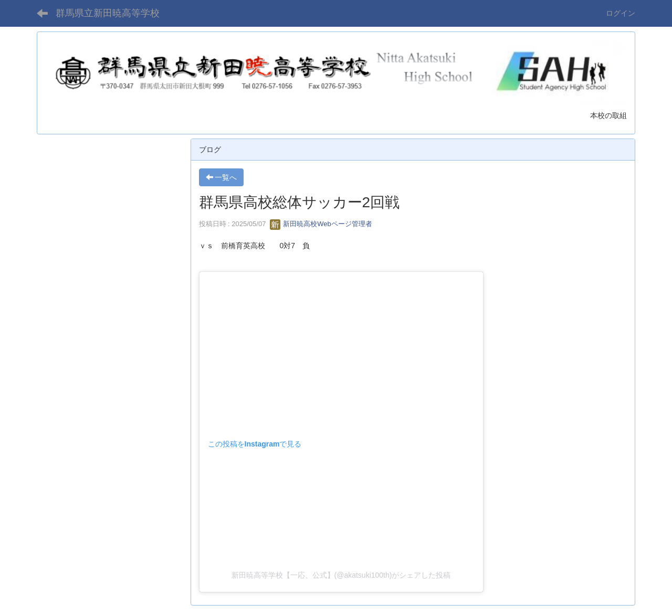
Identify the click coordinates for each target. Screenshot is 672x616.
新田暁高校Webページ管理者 (321, 224)
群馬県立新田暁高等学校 (108, 13)
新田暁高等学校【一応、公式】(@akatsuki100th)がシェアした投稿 (341, 575)
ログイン (621, 13)
